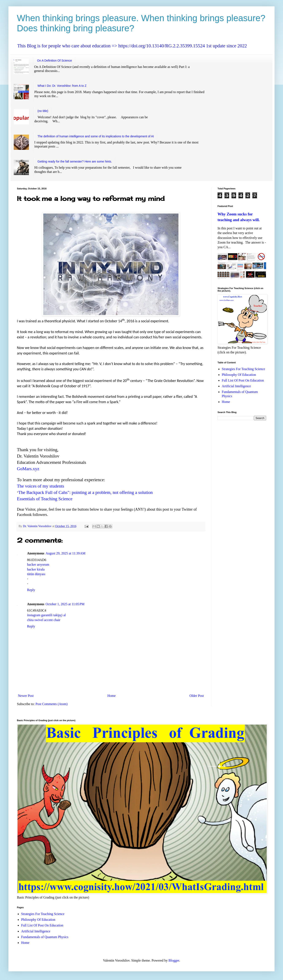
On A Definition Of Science (55, 61)
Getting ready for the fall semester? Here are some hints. (75, 161)
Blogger (174, 960)
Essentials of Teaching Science (45, 499)
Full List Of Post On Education (243, 380)
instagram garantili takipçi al (46, 615)
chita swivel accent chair (44, 620)
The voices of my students (41, 486)
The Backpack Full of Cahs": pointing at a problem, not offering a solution (85, 492)
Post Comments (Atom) (52, 704)
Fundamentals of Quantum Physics (45, 937)
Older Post (197, 696)
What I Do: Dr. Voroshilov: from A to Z (62, 86)
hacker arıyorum (38, 564)
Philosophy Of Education (239, 375)
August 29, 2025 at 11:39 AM (66, 553)
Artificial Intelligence (236, 386)
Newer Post (26, 696)
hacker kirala (36, 569)
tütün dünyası (36, 574)
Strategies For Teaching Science (243, 369)
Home (112, 696)
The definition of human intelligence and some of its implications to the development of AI (96, 136)
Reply (31, 590)
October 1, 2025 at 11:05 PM (65, 604)
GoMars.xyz (28, 469)
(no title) (43, 111)
